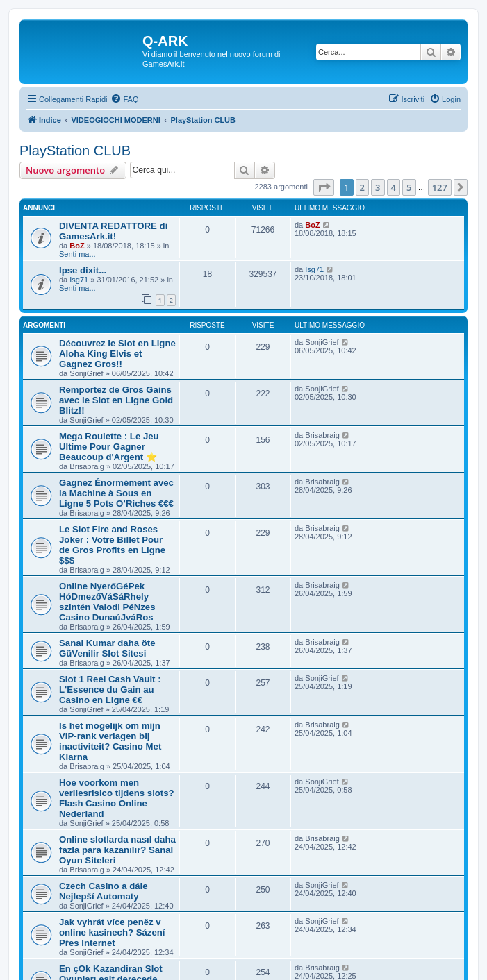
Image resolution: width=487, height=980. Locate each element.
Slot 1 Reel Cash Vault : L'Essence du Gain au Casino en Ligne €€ (110, 690)
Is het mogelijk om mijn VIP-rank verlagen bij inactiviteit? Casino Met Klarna (110, 741)
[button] (324, 187)
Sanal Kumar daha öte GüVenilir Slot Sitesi (107, 648)
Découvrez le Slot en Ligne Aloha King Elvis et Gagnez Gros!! (117, 354)
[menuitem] (124, 99)
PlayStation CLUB (75, 151)
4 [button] (394, 187)
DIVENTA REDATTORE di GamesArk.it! (113, 231)
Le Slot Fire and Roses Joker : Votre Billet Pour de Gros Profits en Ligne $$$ (112, 545)
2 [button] (362, 187)
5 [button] (409, 187)
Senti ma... (77, 254)
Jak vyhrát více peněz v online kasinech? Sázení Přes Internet (112, 932)
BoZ (77, 246)
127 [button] (440, 187)
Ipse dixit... (83, 270)
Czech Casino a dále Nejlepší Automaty (104, 891)
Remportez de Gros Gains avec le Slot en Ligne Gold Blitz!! (116, 400)
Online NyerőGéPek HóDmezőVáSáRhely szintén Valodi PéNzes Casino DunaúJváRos (107, 602)
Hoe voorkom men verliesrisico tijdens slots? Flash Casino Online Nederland (117, 798)
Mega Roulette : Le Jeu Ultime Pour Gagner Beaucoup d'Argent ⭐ (109, 447)
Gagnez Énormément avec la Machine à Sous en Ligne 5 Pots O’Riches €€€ (116, 493)
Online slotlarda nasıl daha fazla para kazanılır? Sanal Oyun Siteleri (117, 850)
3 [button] (378, 187)
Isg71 (79, 280)
